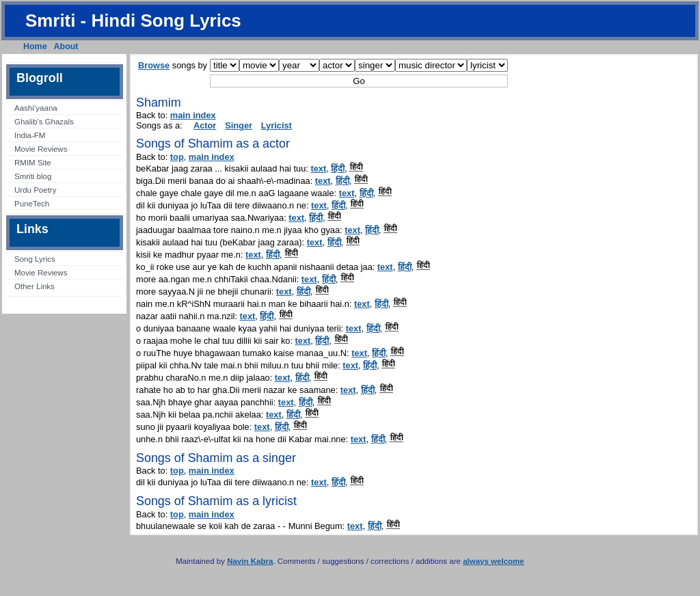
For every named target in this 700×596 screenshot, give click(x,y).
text (318, 168)
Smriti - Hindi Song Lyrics (133, 21)
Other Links (35, 286)
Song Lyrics (35, 259)
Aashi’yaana (36, 108)
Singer (239, 125)
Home (35, 46)
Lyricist (277, 125)
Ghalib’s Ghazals (44, 122)
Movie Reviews (41, 149)
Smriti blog (33, 176)
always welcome (494, 561)
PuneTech (32, 204)
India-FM (30, 135)
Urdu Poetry (35, 190)
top (177, 157)
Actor (205, 125)
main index (193, 115)
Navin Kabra (250, 561)
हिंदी (338, 168)
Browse (154, 65)
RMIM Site (33, 163)
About (66, 46)
